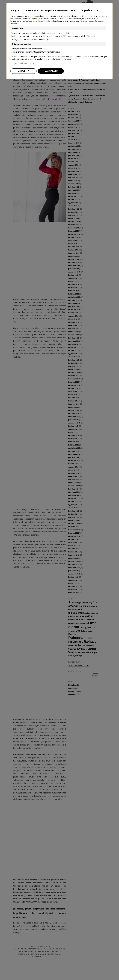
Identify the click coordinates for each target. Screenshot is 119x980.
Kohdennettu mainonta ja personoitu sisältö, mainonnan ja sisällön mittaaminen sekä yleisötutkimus (55, 36)
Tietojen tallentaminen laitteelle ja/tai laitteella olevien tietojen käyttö (41, 33)
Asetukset (24, 71)
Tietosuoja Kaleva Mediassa (22, 63)
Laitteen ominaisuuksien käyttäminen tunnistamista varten (37, 52)
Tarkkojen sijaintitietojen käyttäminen (28, 49)
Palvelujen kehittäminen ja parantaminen (29, 39)
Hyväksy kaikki (51, 71)
